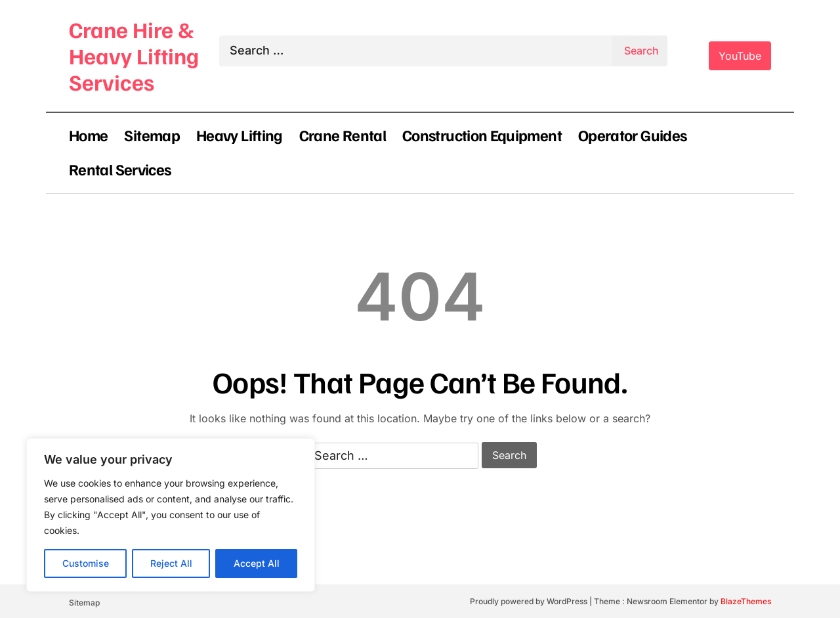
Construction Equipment (482, 135)
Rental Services (120, 169)
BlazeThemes (746, 601)
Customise (86, 563)
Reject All (171, 563)
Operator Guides (632, 135)
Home (88, 135)
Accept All (257, 563)
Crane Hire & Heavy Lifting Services (134, 55)
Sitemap (152, 135)
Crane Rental (343, 135)
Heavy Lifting (240, 135)
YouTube (740, 56)
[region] (171, 515)
